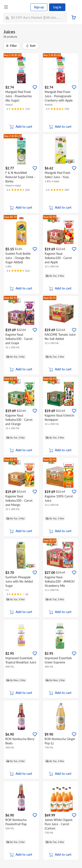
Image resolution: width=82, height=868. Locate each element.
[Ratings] (18, 109)
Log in (57, 7)
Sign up (39, 7)
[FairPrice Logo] (19, 7)
